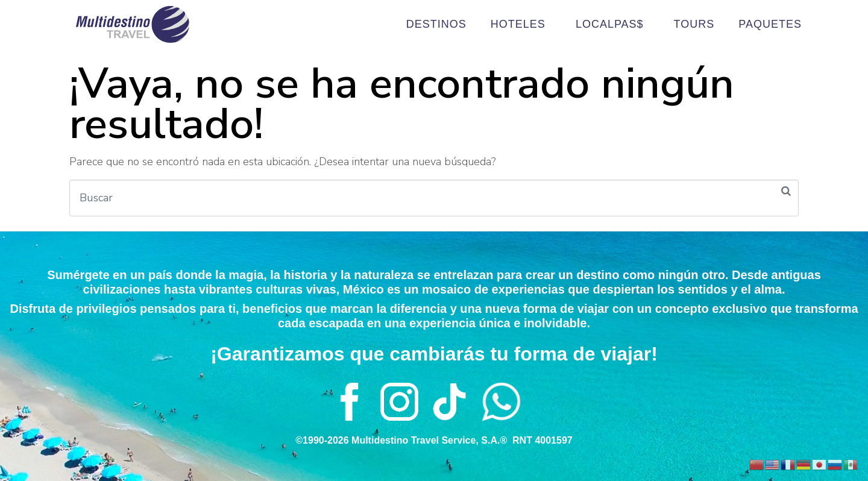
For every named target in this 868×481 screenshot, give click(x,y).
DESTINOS (436, 24)
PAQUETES (770, 24)
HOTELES (521, 24)
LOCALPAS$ (613, 24)
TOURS (694, 24)
